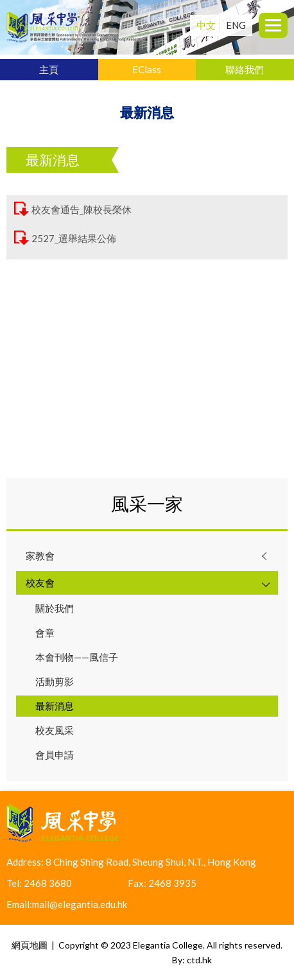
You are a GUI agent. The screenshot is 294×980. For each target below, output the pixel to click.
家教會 (40, 556)
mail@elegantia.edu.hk (80, 904)
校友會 (40, 582)
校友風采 (55, 730)
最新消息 (55, 706)
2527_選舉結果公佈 (74, 239)
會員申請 (55, 755)
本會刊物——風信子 (77, 657)
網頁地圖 (30, 945)
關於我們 (55, 608)
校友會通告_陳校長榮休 (82, 210)
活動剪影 (55, 681)
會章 (45, 633)
